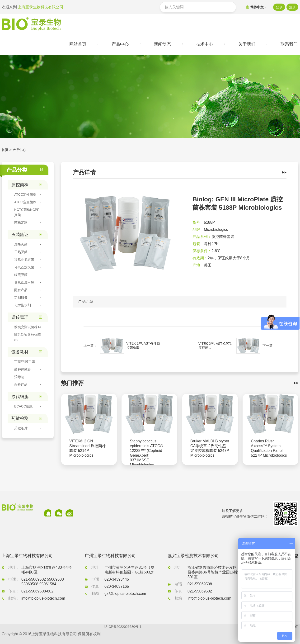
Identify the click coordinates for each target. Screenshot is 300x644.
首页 (5, 152)
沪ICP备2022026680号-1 (125, 634)
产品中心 (21, 152)
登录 (277, 7)
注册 (292, 7)
